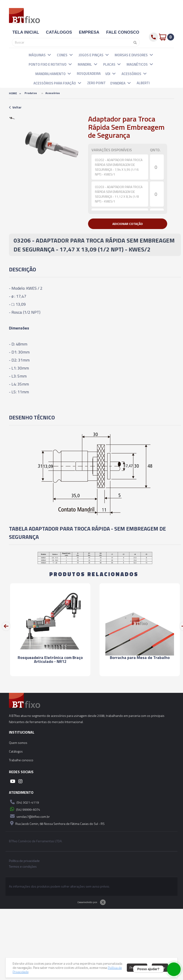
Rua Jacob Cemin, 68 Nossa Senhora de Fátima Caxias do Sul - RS (57, 823)
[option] (12, 118)
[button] (49, 55)
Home (13, 93)
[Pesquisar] (134, 42)
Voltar (15, 107)
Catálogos (16, 751)
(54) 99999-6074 (25, 809)
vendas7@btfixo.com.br (29, 816)
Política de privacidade (24, 861)
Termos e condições (23, 867)
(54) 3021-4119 (24, 802)
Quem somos (18, 743)
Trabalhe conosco (21, 760)
